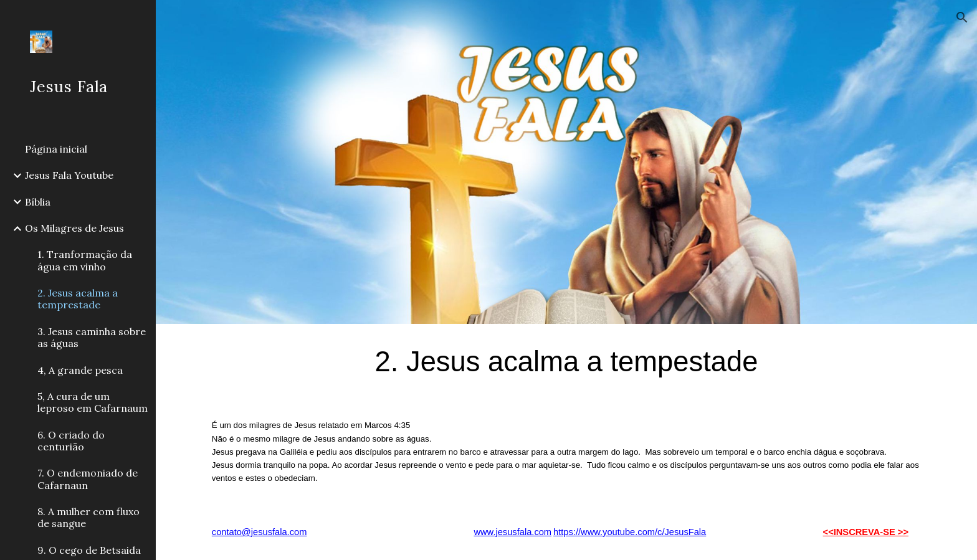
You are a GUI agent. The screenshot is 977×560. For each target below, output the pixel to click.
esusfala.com (525, 532)
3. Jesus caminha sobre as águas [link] (92, 337)
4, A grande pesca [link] (80, 370)
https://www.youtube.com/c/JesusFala (630, 532)
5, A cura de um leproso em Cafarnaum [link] (93, 402)
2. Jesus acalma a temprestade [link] (78, 299)
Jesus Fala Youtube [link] (69, 175)
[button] (962, 17)
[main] (566, 361)
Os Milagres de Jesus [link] (74, 228)
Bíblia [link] (38, 202)
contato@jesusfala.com (260, 532)
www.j (485, 532)
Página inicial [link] (56, 149)
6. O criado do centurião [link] (71, 441)
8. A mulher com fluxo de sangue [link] (88, 517)
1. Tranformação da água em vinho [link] (85, 260)
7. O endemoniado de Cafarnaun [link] (88, 479)
